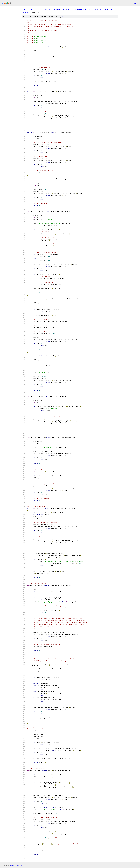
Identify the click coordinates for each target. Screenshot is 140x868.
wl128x (25, 12)
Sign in (136, 3)
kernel (36, 9)
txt (132, 865)
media (105, 9)
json (136, 865)
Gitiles (12, 865)
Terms (22, 865)
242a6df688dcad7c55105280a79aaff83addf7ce (73, 9)
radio (112, 9)
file (62, 17)
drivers (98, 9)
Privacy (17, 865)
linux (24, 9)
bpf (46, 9)
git (42, 9)
